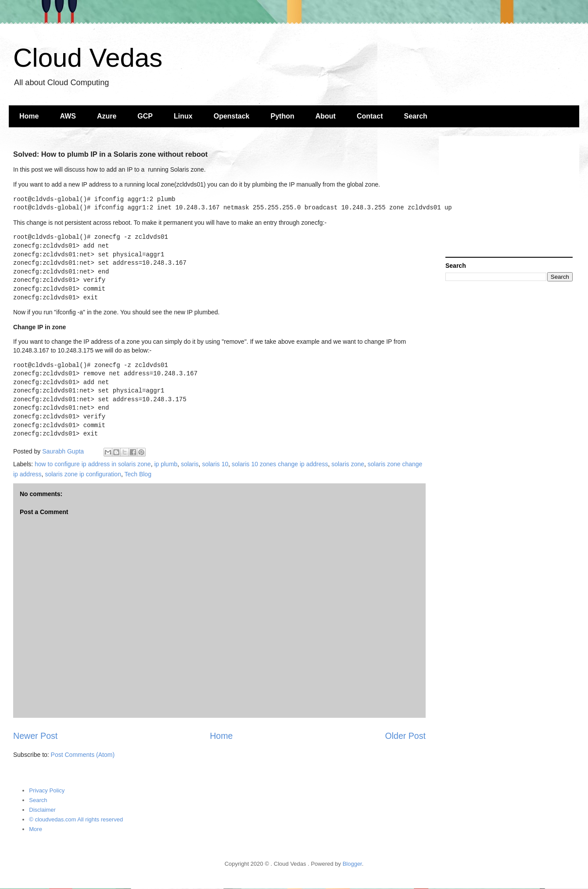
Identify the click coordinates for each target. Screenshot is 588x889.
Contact (370, 116)
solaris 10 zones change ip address (280, 464)
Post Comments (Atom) (83, 755)
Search (416, 116)
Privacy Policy (47, 790)
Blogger (352, 864)
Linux (183, 116)
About (326, 116)
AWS (68, 116)
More (36, 829)
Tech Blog (138, 474)
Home (29, 116)
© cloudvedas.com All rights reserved (76, 819)
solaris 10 (215, 464)
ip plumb (166, 464)
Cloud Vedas (88, 58)
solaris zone (348, 464)
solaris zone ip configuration (83, 474)
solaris (190, 464)
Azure (107, 116)
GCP (145, 116)
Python (283, 116)
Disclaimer (42, 810)
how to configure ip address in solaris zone (93, 464)
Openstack (232, 116)
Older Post (405, 736)
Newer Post (35, 736)
